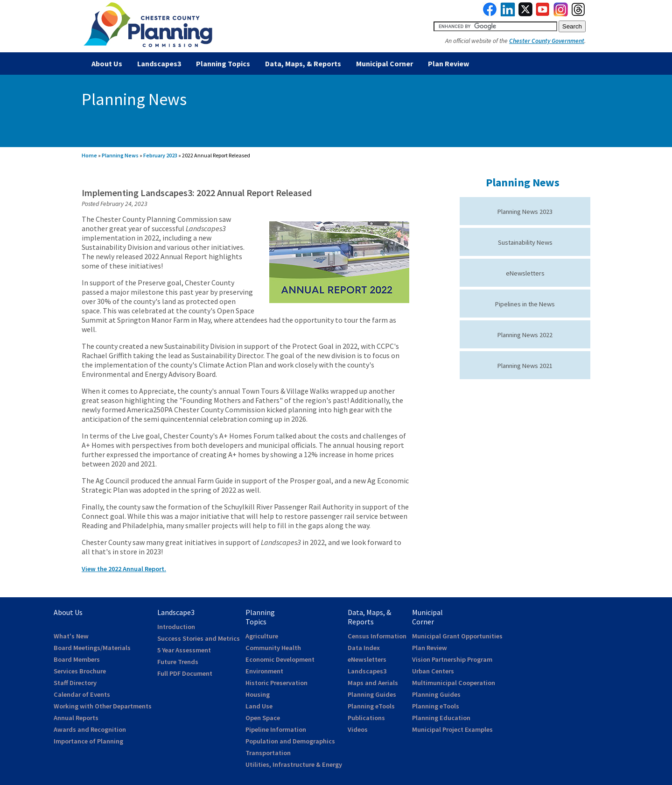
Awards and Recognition (90, 729)
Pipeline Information (276, 729)
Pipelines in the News (525, 304)
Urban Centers (433, 671)
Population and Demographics (290, 741)
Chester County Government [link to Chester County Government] (547, 41)
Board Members (77, 659)
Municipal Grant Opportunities (457, 636)
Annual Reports (76, 718)
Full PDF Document (185, 673)
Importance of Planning (88, 741)
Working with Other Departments (103, 706)
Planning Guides (372, 694)
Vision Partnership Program (452, 659)
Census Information (377, 636)
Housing (258, 694)
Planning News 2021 (525, 366)
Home (89, 155)
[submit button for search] (572, 26)
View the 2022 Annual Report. (124, 569)
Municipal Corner (385, 64)
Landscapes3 (159, 64)
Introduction (176, 627)
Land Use (259, 706)
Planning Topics (223, 64)
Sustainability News (525, 242)
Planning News (120, 155)
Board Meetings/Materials (92, 648)
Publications (366, 718)
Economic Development (280, 659)
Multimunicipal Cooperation (454, 683)
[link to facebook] (490, 14)
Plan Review (448, 64)
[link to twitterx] (525, 14)
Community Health (273, 648)
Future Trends (178, 662)
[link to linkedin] (508, 14)
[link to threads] (579, 14)
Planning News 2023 (525, 212)
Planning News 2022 (525, 335)
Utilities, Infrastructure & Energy (294, 764)
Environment (264, 671)
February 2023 (160, 155)
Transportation (268, 753)
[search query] (495, 26)
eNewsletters (525, 273)
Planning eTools (371, 706)
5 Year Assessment (184, 650)
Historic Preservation (276, 683)
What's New (71, 636)
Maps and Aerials (373, 683)
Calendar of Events (82, 694)
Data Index (364, 648)
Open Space (263, 718)
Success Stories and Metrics (199, 638)
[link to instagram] (561, 14)
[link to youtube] (543, 14)
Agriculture (262, 636)
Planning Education (441, 718)
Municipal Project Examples (452, 729)
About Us (107, 64)
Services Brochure (80, 671)
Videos (358, 729)
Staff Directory (75, 683)
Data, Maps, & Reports (303, 64)
